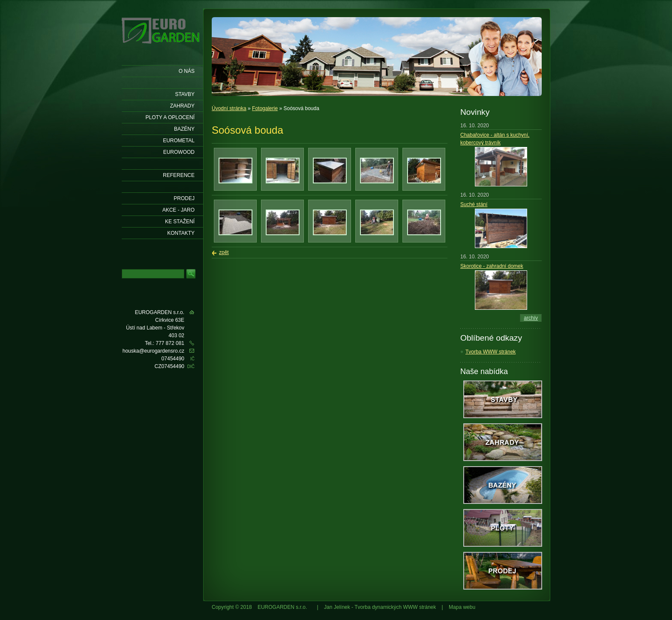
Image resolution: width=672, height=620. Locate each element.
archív (531, 318)
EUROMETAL (179, 141)
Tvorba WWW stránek (490, 352)
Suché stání (474, 204)
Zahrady (182, 106)
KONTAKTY (181, 233)
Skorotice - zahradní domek (492, 266)
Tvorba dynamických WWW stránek (395, 607)
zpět (224, 252)
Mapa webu (462, 607)
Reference (179, 175)
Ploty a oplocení (170, 117)
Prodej (184, 198)
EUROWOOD (179, 152)
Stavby (185, 94)
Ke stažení (180, 222)
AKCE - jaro (178, 210)
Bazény (184, 129)
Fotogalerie (265, 108)
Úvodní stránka (229, 108)
